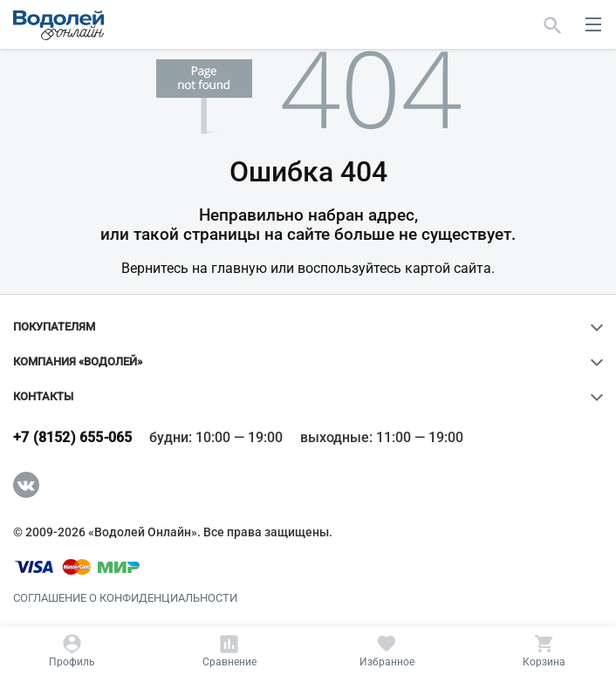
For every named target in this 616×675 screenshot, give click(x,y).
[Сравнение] (229, 651)
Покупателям (54, 327)
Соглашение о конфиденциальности (125, 598)
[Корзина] (544, 651)
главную (239, 268)
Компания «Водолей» (78, 362)
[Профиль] (72, 651)
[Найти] (553, 24)
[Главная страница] (58, 25)
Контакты (43, 397)
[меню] (593, 24)
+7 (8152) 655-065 (72, 438)
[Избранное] (387, 651)
